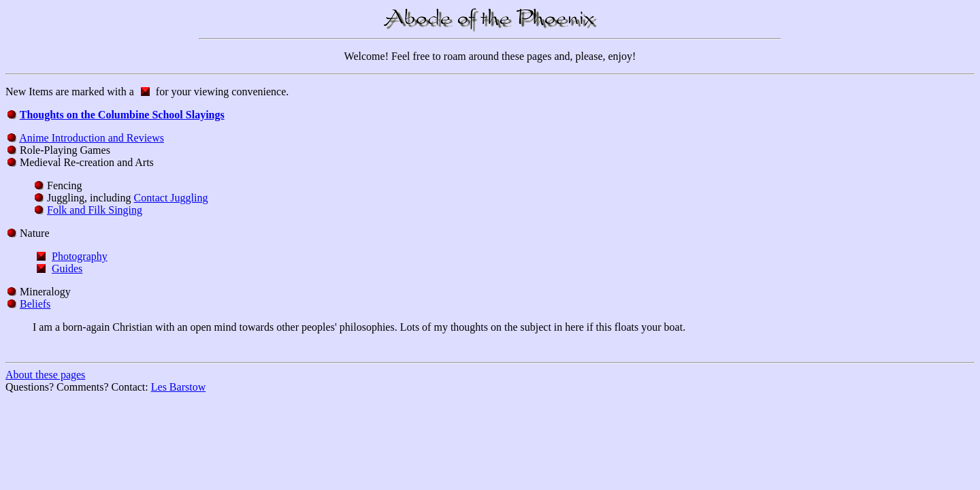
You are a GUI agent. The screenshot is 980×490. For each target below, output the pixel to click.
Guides (67, 268)
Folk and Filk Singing (95, 210)
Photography (80, 256)
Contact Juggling (171, 198)
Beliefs (35, 304)
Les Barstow (178, 387)
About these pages (45, 375)
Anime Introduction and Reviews (92, 138)
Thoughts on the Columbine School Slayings (122, 115)
